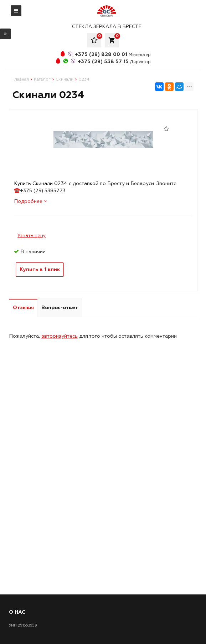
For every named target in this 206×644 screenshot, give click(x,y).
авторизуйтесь (60, 336)
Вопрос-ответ (60, 308)
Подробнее (30, 201)
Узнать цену (32, 236)
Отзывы (23, 308)
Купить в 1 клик (40, 269)
